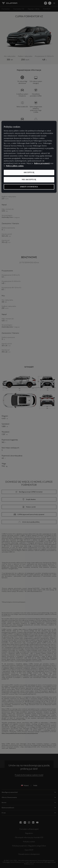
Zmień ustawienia (29, 187)
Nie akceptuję (29, 180)
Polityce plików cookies (15, 166)
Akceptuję (29, 173)
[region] (29, 157)
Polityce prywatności (42, 163)
